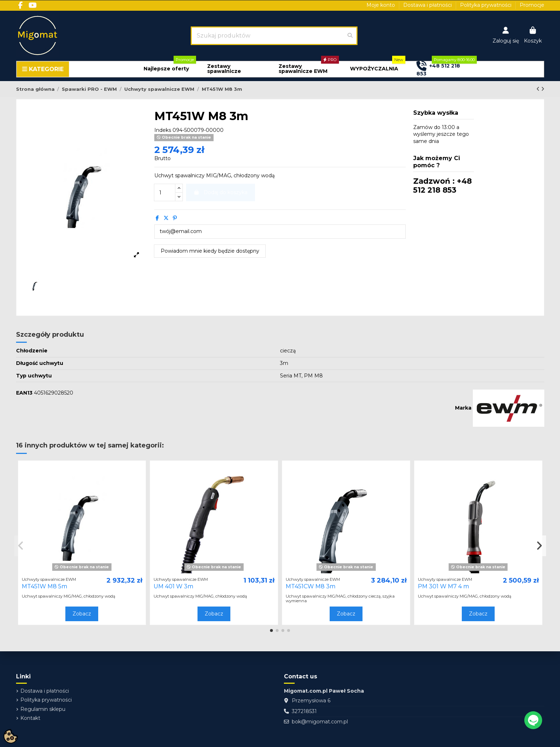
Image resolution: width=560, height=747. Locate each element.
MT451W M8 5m (44, 586)
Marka (463, 408)
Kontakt (30, 718)
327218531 (304, 711)
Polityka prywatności (486, 5)
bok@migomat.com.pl (320, 722)
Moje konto (381, 5)
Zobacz (82, 614)
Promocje (532, 5)
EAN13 (24, 393)
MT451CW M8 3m (311, 586)
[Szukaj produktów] (350, 36)
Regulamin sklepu (43, 709)
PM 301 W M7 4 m (443, 586)
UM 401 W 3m (173, 586)
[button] (166, 69)
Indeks (163, 130)
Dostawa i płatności (428, 5)
